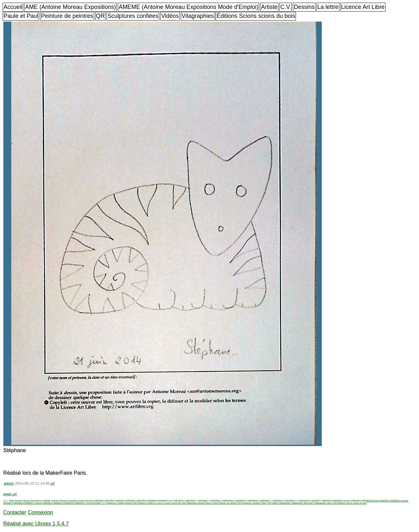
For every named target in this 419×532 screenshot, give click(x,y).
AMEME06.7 (266, 501)
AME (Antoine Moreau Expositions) (71, 7)
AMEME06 (152, 501)
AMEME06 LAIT (165, 501)
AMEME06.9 (305, 501)
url (52, 483)
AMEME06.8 (278, 501)
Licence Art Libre (363, 7)
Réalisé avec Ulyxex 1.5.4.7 (36, 524)
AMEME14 (59, 503)
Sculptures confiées (133, 16)
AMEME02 (110, 501)
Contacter (15, 512)
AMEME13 (48, 503)
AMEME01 (99, 501)
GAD (135, 503)
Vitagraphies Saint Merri (302, 503)
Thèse (264, 503)
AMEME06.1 (191, 501)
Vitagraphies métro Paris (326, 503)
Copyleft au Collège (115, 503)
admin (9, 483)
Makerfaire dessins (196, 503)
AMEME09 (356, 501)
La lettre (328, 7)
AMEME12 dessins (34, 503)
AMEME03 (120, 501)
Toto (269, 503)
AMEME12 (19, 503)
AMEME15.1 (81, 503)
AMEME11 (8, 503)
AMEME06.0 (179, 501)
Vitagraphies (198, 16)
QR (100, 16)
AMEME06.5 (241, 501)
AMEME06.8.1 (291, 501)
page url (10, 494)
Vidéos (170, 16)
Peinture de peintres (67, 16)
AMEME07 (316, 501)
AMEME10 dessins (399, 501)
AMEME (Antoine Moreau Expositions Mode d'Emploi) (189, 7)
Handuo (142, 503)
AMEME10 (385, 501)
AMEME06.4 (229, 501)
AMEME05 (141, 501)
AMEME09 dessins (370, 501)
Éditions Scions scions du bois (256, 16)
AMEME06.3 (216, 501)
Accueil (13, 7)
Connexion (40, 512)
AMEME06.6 (253, 501)
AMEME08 (327, 501)
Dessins (304, 7)
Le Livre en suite (162, 503)
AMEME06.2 (204, 501)
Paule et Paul (21, 16)
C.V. (286, 7)
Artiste (269, 7)
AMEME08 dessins (341, 501)
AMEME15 (69, 503)
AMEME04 (131, 501)
